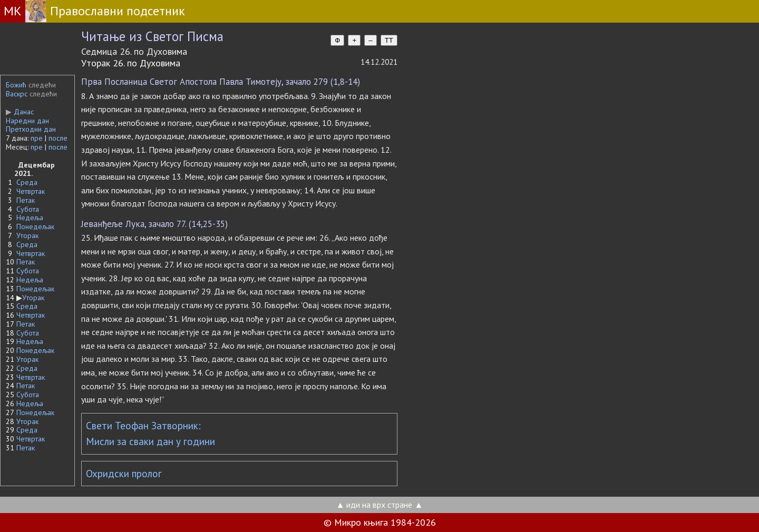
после (58, 138)
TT (389, 40)
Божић (16, 85)
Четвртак (31, 191)
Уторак (27, 235)
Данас (20, 112)
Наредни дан (27, 121)
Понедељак (35, 226)
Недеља (30, 218)
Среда (27, 182)
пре (37, 138)
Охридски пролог (124, 474)
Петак (26, 200)
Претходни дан (31, 129)
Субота (28, 209)
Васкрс (17, 94)
